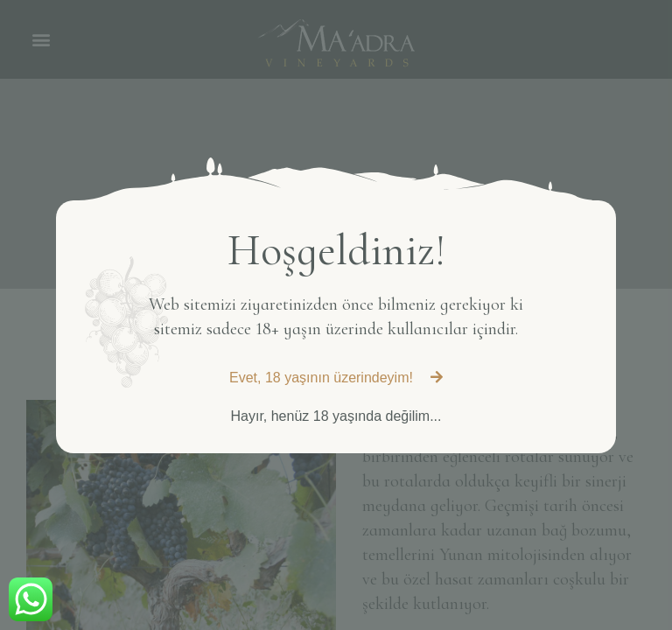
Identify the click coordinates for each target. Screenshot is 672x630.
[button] (336, 378)
